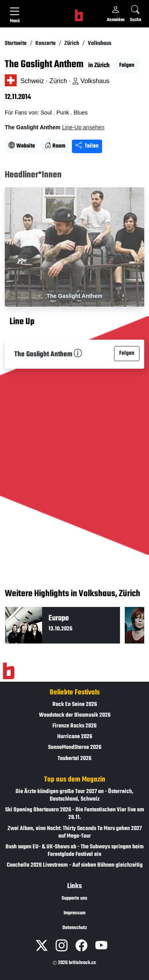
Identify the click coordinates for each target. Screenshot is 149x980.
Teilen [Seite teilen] (87, 146)
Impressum (74, 913)
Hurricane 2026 (75, 737)
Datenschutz (75, 928)
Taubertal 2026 (74, 759)
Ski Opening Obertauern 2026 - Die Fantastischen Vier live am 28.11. (75, 814)
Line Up (22, 322)
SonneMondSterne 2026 (75, 748)
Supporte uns (74, 898)
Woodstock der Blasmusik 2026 (75, 715)
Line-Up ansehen (83, 127)
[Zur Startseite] (9, 671)
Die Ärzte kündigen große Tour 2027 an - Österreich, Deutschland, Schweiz (74, 795)
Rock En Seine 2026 (75, 705)
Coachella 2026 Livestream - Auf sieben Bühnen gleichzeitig (75, 865)
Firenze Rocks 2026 (74, 726)
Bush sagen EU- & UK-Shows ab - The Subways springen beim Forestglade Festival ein (75, 851)
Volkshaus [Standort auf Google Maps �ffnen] (91, 81)
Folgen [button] (127, 65)
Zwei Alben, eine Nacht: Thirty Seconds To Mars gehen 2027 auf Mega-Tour (75, 832)
